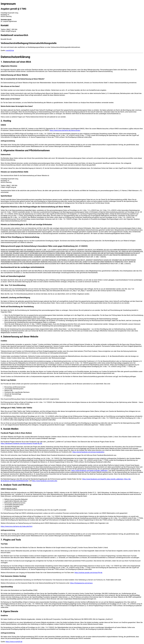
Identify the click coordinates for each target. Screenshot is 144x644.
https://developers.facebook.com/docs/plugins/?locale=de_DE (21, 443)
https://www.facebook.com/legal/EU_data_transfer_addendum (103, 479)
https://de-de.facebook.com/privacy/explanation (88, 452)
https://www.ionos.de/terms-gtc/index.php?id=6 (17, 526)
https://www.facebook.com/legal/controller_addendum (90, 471)
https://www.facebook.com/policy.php (45, 481)
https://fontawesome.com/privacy (81, 583)
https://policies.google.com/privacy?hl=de (88, 573)
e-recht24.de (10, 50)
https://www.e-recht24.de (14, 642)
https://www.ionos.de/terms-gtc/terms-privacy (65, 130)
